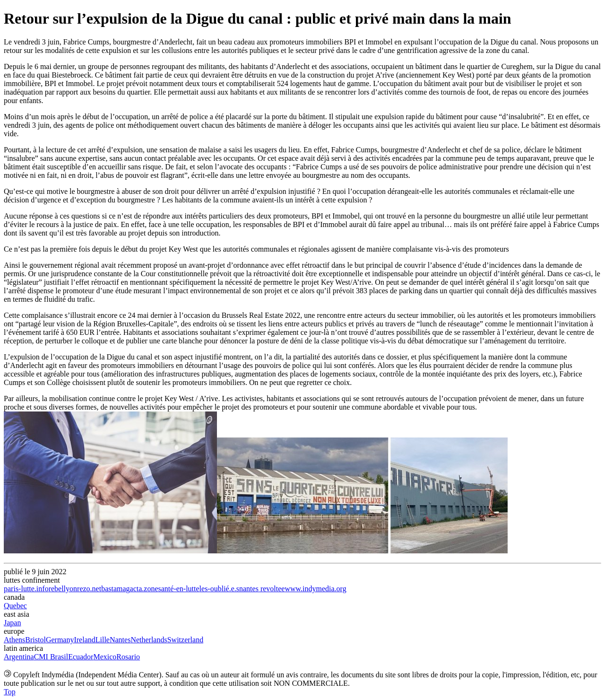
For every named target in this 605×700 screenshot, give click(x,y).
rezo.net (89, 589)
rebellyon (63, 589)
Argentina (19, 657)
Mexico (105, 657)
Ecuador (81, 657)
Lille (103, 640)
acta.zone (144, 589)
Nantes (120, 640)
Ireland (84, 640)
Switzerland (185, 640)
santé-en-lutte (179, 589)
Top (10, 692)
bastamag (115, 589)
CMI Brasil (51, 657)
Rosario (128, 657)
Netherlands (149, 640)
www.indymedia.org (315, 589)
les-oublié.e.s (219, 589)
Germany (60, 640)
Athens (14, 640)
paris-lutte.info (26, 589)
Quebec (15, 606)
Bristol (35, 640)
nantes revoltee (262, 589)
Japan (12, 623)
